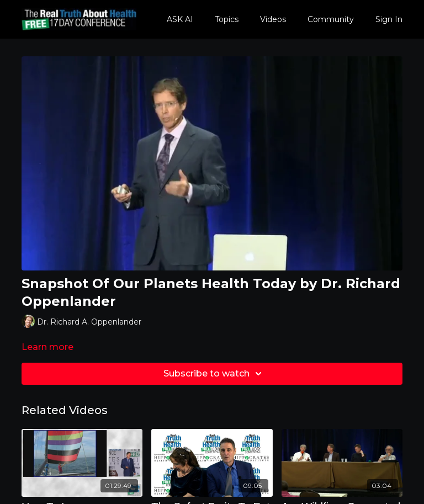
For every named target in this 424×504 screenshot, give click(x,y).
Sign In (389, 19)
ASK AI (180, 19)
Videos (273, 19)
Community (331, 19)
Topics (227, 19)
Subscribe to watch (214, 374)
